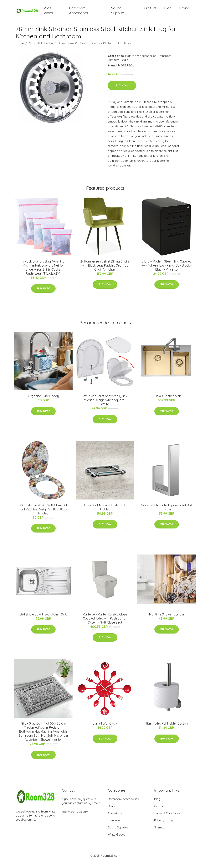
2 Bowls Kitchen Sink (166, 402)
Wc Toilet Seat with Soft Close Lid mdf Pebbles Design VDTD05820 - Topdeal (43, 515)
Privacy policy (163, 826)
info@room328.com (75, 817)
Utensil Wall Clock (105, 729)
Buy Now (122, 91)
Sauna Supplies (118, 13)
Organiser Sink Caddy (43, 402)
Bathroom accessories (141, 61)
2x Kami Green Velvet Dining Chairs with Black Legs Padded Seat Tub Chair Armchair (105, 271)
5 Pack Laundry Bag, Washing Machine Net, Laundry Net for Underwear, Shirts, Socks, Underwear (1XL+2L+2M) (43, 273)
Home (20, 49)
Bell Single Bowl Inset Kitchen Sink (43, 620)
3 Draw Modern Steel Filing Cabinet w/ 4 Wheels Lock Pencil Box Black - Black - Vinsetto (166, 271)
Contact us (161, 812)
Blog (168, 11)
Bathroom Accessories (78, 13)
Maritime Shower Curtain (166, 620)
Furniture (149, 11)
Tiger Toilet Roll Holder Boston (167, 729)
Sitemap (160, 833)
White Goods (48, 13)
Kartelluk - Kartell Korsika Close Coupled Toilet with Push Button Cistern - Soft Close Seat (105, 624)
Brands (185, 11)
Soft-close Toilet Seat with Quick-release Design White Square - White (105, 406)
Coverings (115, 819)
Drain (124, 65)
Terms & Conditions (167, 819)
